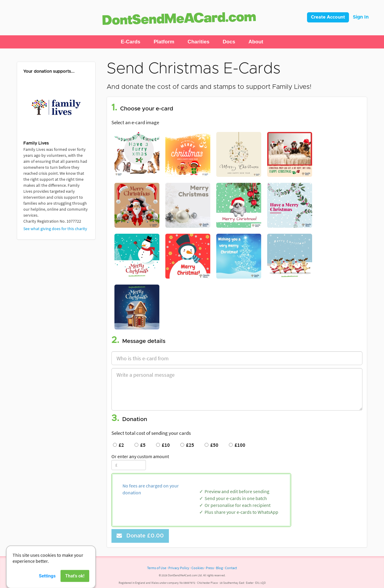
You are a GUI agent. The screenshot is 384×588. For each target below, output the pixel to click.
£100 (237, 445)
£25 (187, 445)
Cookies (198, 568)
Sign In (361, 17)
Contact (231, 568)
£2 (118, 445)
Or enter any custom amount (140, 456)
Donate (140, 536)
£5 (140, 445)
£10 (163, 445)
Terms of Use (157, 568)
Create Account (328, 17)
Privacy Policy (179, 568)
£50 (211, 445)
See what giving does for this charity (55, 229)
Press (210, 568)
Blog (219, 568)
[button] (130, 42)
